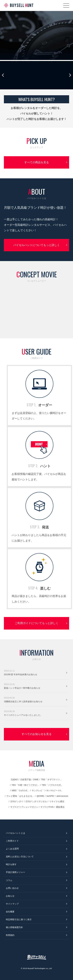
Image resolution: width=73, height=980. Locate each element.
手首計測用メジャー (15, 872)
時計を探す (11, 864)
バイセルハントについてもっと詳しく (37, 245)
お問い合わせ (12, 888)
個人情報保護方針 (14, 927)
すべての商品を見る (37, 162)
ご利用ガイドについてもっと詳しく (37, 623)
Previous (3, 75)
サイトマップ (12, 904)
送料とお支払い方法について (20, 857)
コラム (9, 880)
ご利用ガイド (12, 841)
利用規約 (10, 935)
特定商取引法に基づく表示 (19, 919)
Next (70, 75)
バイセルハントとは (15, 833)
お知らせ (10, 896)
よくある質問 (12, 849)
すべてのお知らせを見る (37, 734)
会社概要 (10, 912)
